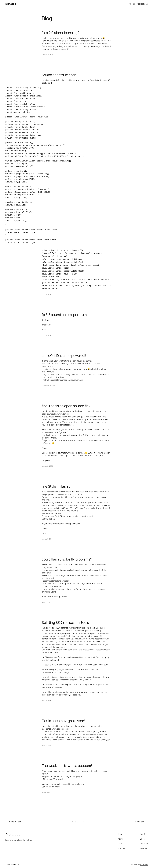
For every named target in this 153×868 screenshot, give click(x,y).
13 (84, 818)
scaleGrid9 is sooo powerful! (64, 352)
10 (77, 818)
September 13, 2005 (48, 382)
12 (81, 818)
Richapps (11, 4)
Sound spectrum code (59, 75)
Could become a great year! (63, 717)
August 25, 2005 (47, 463)
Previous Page (13, 818)
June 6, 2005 (46, 789)
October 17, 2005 (47, 55)
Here (44, 366)
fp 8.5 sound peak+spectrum (64, 311)
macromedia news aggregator (55, 726)
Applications (142, 4)
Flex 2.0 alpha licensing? (61, 33)
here (98, 419)
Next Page (141, 818)
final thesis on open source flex (66, 403)
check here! (47, 321)
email (105, 416)
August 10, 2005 (47, 536)
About (132, 4)
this (49, 578)
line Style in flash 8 (56, 483)
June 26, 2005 (46, 697)
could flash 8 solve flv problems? (67, 556)
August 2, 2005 (47, 599)
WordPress (144, 861)
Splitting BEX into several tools (65, 619)
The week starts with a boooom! (67, 762)
